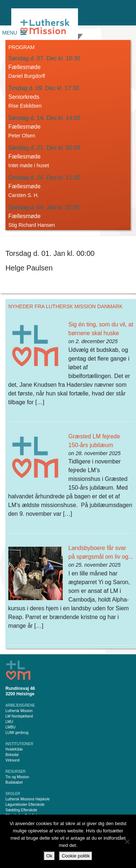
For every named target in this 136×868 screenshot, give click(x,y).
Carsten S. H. (24, 195)
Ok (50, 856)
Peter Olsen (22, 136)
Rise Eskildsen (25, 106)
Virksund (13, 760)
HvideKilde (14, 749)
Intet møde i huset (29, 165)
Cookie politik (76, 856)
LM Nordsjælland (19, 716)
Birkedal (12, 755)
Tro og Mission (17, 777)
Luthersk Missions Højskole (28, 799)
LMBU (11, 727)
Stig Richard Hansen (32, 225)
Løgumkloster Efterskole (25, 805)
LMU (9, 722)
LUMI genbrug (17, 733)
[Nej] (127, 841)
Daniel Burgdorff (27, 76)
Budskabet (14, 782)
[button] (10, 33)
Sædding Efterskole (21, 810)
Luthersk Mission (19, 711)
